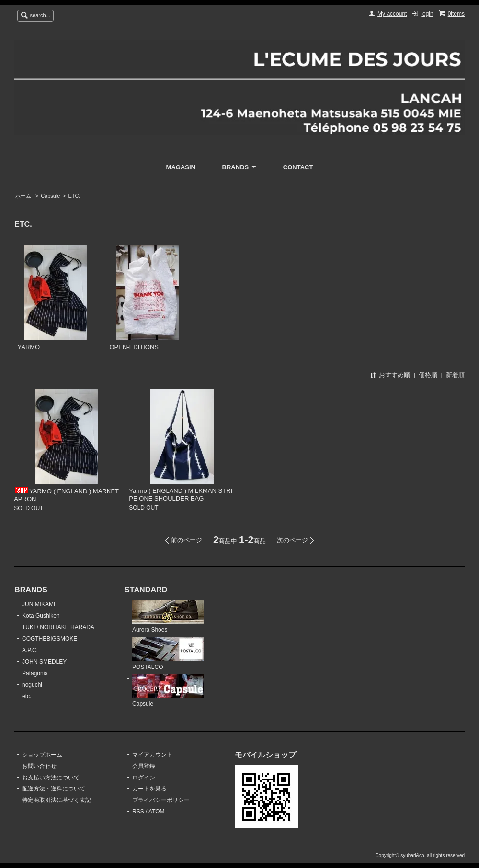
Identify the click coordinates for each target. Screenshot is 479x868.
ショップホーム (42, 755)
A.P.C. (30, 650)
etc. (27, 696)
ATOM (157, 812)
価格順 (428, 375)
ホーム (23, 196)
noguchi (32, 685)
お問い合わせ (39, 766)
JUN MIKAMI (39, 604)
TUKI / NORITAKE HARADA (58, 627)
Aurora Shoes (168, 617)
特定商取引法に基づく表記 (57, 800)
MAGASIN (181, 167)
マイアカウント (152, 755)
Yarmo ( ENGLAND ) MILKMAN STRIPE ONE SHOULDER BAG (181, 495)
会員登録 (144, 766)
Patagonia (35, 673)
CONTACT (298, 167)
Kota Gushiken (41, 616)
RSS (138, 812)
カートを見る (149, 789)
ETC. (74, 196)
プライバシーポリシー (161, 800)
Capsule (50, 196)
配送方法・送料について (54, 789)
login (427, 14)
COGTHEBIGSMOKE (50, 639)
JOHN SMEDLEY (44, 662)
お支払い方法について (51, 778)
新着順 (455, 375)
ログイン (144, 778)
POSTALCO (168, 654)
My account (392, 14)
